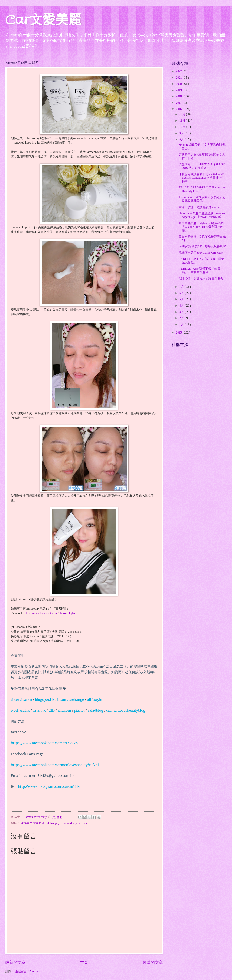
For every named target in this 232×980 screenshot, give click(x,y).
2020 (179, 84)
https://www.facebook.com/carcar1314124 (44, 743)
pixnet (79, 710)
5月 (182, 299)
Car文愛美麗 (43, 20)
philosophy (54, 823)
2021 (179, 78)
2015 (179, 333)
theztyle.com (21, 700)
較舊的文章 (153, 962)
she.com (64, 710)
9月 (182, 133)
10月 (183, 127)
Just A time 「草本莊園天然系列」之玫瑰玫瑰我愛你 (202, 199)
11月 (183, 121)
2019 (179, 90)
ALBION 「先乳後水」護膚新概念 (201, 279)
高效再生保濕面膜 (33, 823)
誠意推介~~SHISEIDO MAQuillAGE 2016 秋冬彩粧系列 (202, 166)
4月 (182, 306)
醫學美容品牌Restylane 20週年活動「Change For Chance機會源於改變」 (201, 227)
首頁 (84, 962)
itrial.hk (39, 710)
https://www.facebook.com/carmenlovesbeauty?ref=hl (55, 765)
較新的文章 (15, 962)
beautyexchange (71, 700)
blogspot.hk (45, 700)
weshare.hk (20, 710)
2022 (179, 71)
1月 (182, 325)
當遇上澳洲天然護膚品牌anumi (199, 207)
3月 (182, 312)
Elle (52, 710)
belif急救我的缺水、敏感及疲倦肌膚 (202, 246)
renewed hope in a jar (75, 823)
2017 (179, 103)
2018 (179, 96)
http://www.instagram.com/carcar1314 (49, 786)
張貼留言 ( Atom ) (26, 971)
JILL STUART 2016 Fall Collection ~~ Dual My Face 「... (202, 189)
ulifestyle (94, 700)
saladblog (95, 710)
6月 (182, 293)
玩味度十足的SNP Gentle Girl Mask (201, 253)
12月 (183, 114)
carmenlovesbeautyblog (126, 710)
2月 (182, 318)
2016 (179, 109)
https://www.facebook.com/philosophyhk (49, 613)
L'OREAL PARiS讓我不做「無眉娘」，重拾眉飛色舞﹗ (199, 271)
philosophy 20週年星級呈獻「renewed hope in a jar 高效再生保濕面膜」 (202, 215)
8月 (182, 139)
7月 (182, 287)
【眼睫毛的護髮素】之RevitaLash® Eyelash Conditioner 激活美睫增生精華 (202, 178)
